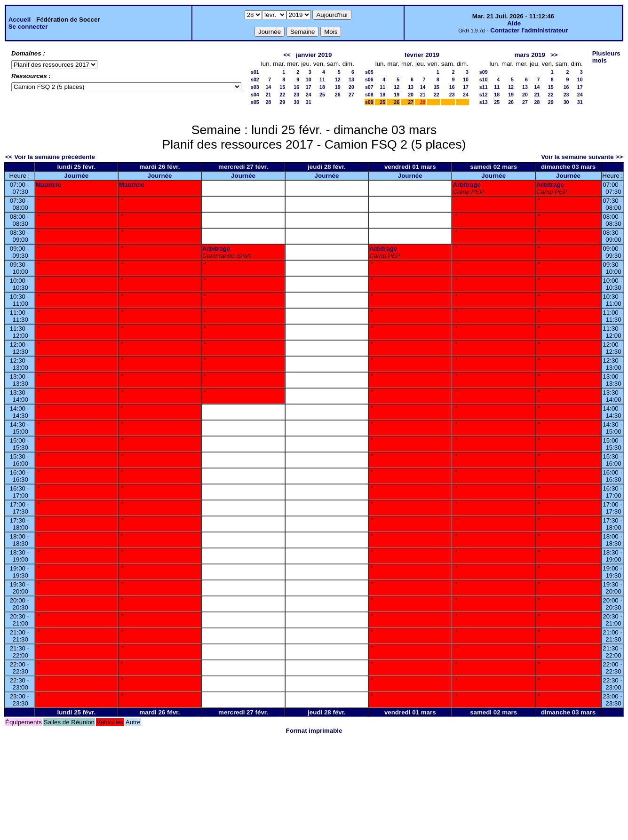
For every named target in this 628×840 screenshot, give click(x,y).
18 (322, 87)
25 (322, 95)
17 (309, 87)
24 (309, 95)
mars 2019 (530, 55)
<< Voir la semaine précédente (50, 157)
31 (309, 102)
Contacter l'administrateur (529, 30)
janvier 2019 (314, 55)
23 (296, 95)
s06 (369, 79)
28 (268, 102)
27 (351, 95)
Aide (514, 23)
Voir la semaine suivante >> (582, 157)
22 (282, 95)
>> (554, 55)
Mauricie (48, 185)
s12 (484, 95)
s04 (255, 95)
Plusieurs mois (606, 57)
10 (309, 79)
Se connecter (28, 27)
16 (296, 87)
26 (338, 95)
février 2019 (422, 55)
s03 (255, 87)
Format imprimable (314, 731)
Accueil (20, 20)
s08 (369, 95)
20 (351, 87)
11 (322, 79)
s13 (484, 102)
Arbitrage (466, 185)
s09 (369, 102)
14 (268, 87)
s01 (255, 72)
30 (296, 102)
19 (338, 87)
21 (268, 95)
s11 (484, 87)
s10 (484, 79)
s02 (255, 79)
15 (282, 87)
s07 (369, 87)
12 (338, 79)
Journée (76, 176)
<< (287, 55)
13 (351, 79)
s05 (255, 102)
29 (282, 102)
